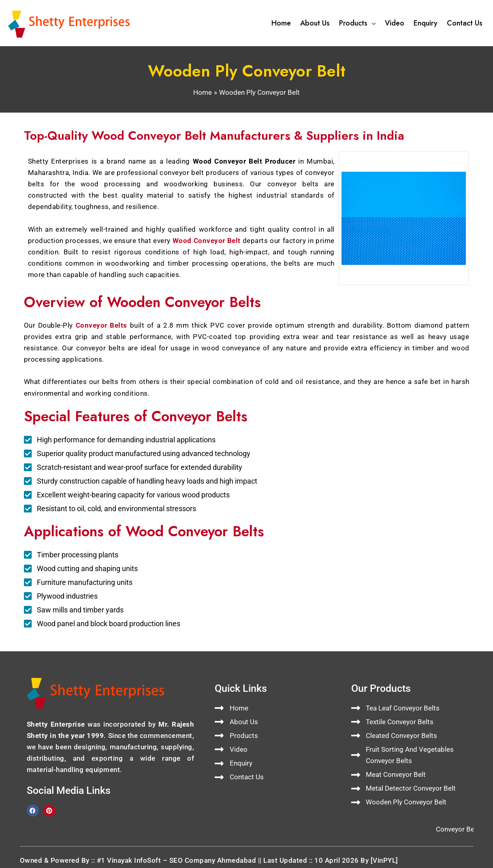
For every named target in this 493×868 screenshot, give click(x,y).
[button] (371, 23)
